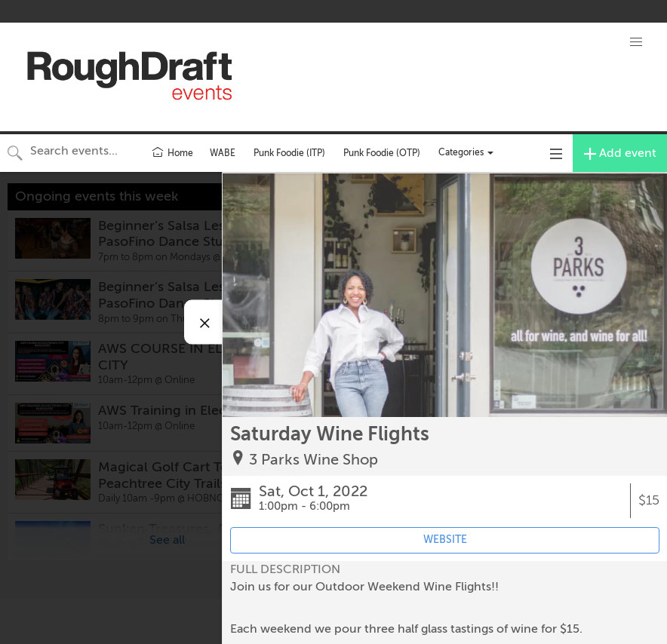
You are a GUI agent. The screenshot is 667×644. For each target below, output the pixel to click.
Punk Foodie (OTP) (382, 153)
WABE (223, 153)
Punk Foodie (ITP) (289, 153)
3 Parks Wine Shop (314, 460)
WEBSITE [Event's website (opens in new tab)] (445, 540)
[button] (636, 42)
